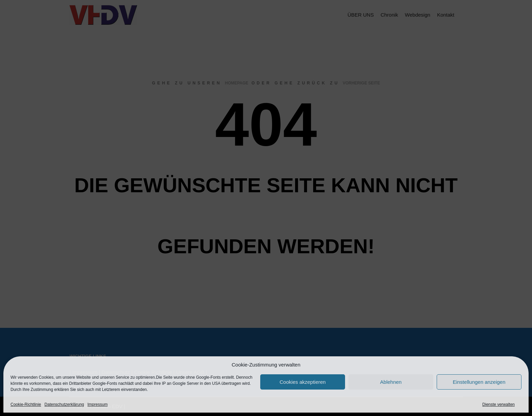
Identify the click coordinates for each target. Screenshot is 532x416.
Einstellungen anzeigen (479, 382)
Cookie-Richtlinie (26, 404)
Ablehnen (391, 382)
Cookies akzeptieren (303, 382)
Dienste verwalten (499, 404)
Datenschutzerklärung (64, 404)
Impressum (98, 404)
